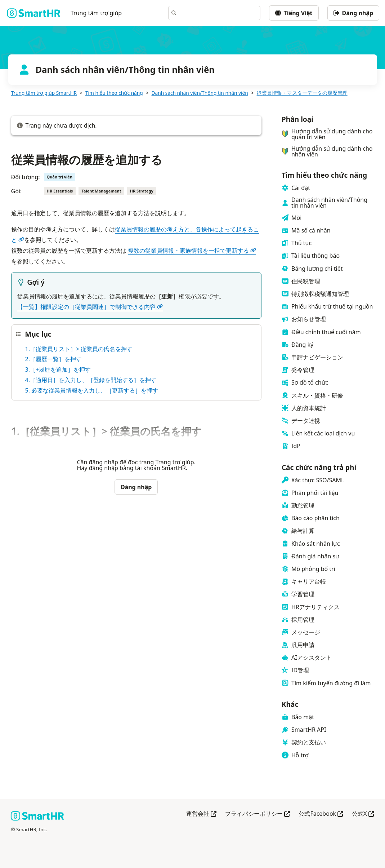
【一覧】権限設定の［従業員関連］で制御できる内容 (90, 307)
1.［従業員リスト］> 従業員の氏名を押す (79, 349)
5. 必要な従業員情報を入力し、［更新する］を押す (92, 390)
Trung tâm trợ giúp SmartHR (44, 93)
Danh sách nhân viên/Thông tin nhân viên (200, 93)
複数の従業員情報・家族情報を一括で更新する (192, 251)
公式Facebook (321, 814)
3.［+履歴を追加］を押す (58, 369)
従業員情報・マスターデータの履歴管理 (302, 93)
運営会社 (201, 814)
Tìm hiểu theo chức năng (114, 93)
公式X (363, 814)
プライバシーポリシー (258, 814)
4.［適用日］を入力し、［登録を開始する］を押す (91, 380)
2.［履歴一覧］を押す (53, 359)
